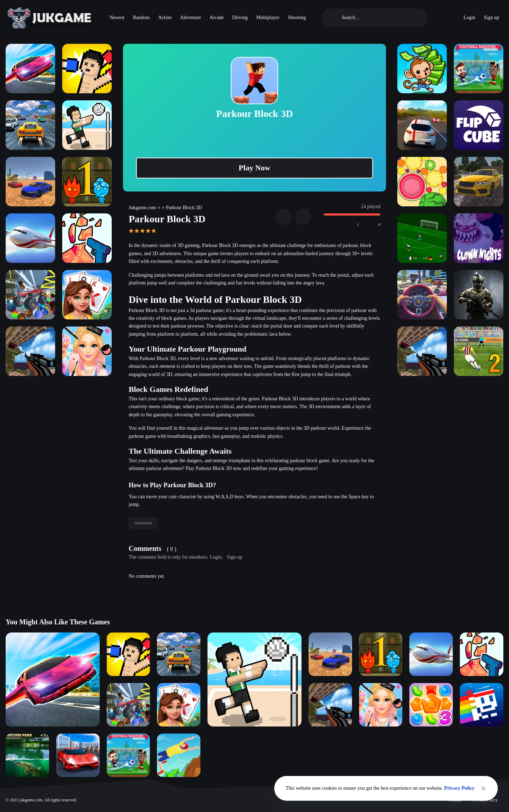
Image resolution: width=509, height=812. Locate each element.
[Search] (380, 18)
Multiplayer (268, 17)
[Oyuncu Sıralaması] (437, 18)
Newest (117, 17)
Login (469, 17)
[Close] (484, 788)
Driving (240, 17)
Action (165, 17)
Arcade (217, 17)
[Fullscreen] (303, 217)
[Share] (284, 217)
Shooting (297, 17)
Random (141, 17)
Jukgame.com (142, 208)
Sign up (492, 17)
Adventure (191, 17)
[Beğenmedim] (371, 225)
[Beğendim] (349, 225)
